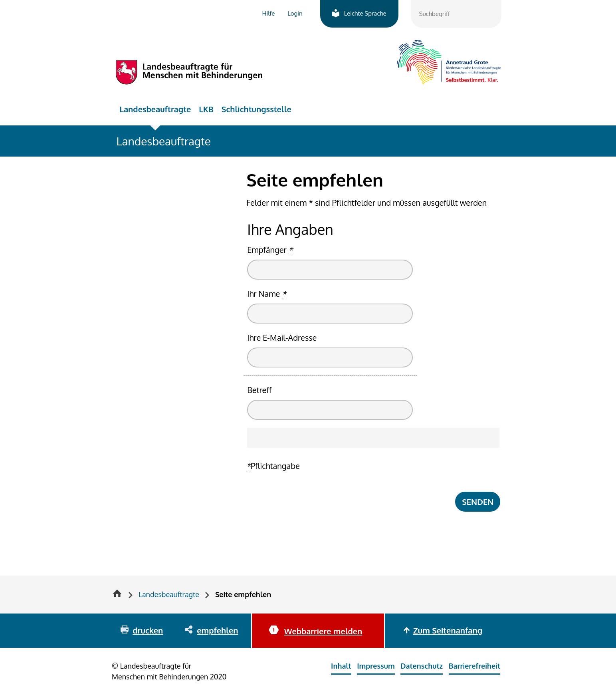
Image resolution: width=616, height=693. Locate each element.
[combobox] (456, 14)
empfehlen (217, 630)
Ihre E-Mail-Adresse (282, 338)
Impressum (376, 666)
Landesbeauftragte (155, 109)
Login (295, 13)
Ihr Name (267, 294)
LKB (206, 109)
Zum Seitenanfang (448, 630)
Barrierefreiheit (474, 666)
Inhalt (341, 666)
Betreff (259, 390)
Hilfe (269, 13)
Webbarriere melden (323, 631)
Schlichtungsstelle (257, 109)
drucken (148, 630)
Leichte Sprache (365, 13)
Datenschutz (422, 666)
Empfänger (270, 250)
